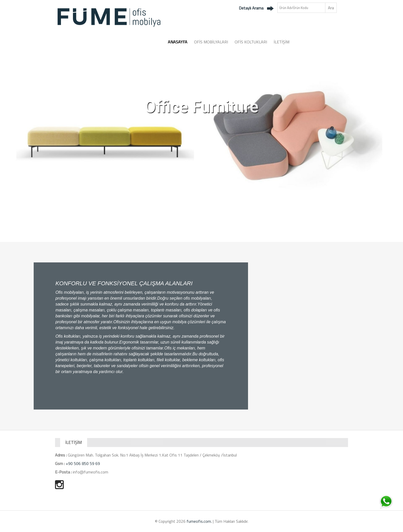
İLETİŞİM (282, 42)
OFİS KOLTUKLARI (251, 42)
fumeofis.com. (199, 521)
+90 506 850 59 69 (83, 463)
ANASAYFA (178, 42)
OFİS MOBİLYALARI (211, 42)
